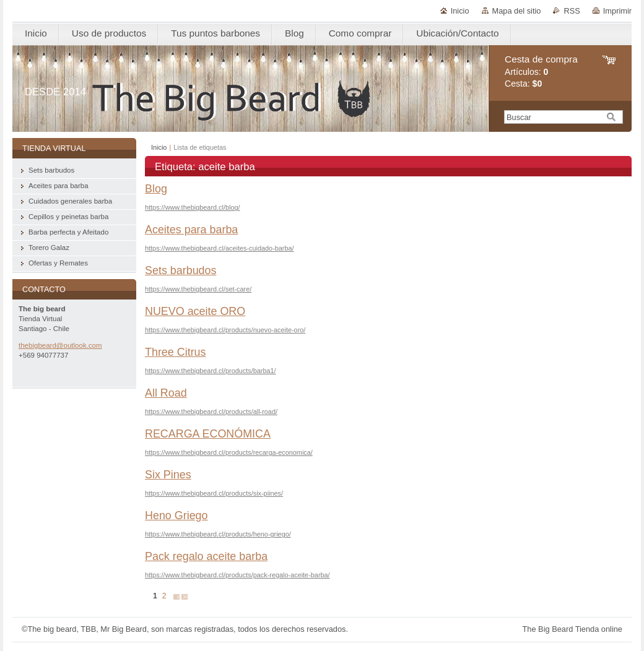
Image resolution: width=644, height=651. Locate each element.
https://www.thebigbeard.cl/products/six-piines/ (214, 493)
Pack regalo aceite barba (206, 556)
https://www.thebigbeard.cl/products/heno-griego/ (218, 534)
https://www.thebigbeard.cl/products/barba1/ (211, 371)
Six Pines (168, 475)
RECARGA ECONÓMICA (208, 434)
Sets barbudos (181, 270)
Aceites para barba (191, 230)
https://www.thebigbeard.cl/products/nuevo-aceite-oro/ (225, 330)
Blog (156, 189)
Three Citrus (176, 352)
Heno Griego (176, 515)
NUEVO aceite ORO (195, 311)
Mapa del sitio (517, 11)
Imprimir (617, 11)
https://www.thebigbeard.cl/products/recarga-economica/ (229, 452)
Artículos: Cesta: (541, 71)
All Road (166, 393)
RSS (572, 11)
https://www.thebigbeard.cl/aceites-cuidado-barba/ (220, 248)
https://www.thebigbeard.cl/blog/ (193, 207)
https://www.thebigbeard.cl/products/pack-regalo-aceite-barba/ (237, 575)
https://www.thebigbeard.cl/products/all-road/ (211, 412)
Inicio (460, 11)
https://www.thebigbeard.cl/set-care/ (198, 289)
